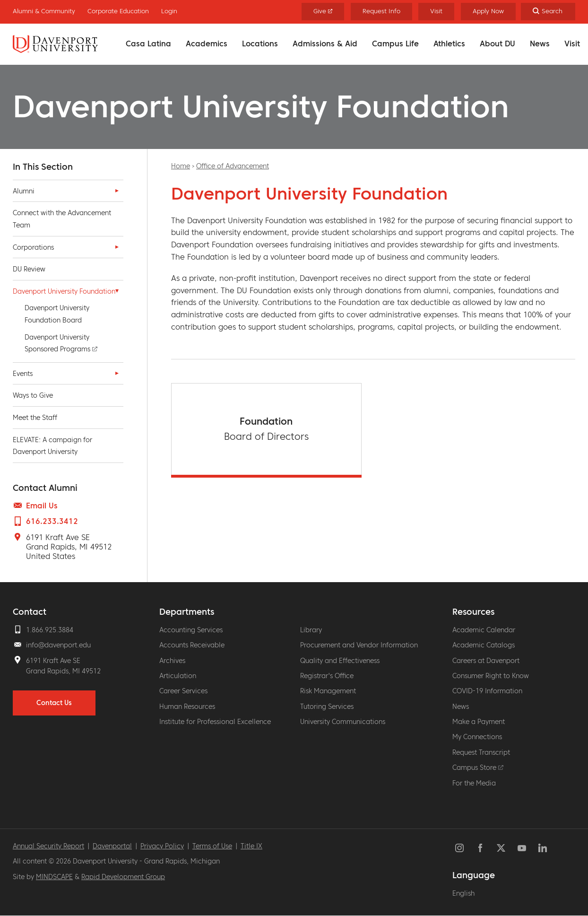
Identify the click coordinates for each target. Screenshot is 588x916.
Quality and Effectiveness (340, 661)
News (540, 44)
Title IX (251, 846)
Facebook (480, 848)
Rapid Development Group (123, 877)
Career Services (183, 691)
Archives (172, 661)
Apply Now (488, 11)
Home (181, 166)
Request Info (381, 11)
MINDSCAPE (54, 877)
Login (169, 11)
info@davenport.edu (58, 645)
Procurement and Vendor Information (359, 645)
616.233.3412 (52, 521)
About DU (497, 44)
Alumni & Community (44, 11)
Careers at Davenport (486, 661)
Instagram (459, 848)
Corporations (33, 247)
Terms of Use (212, 846)
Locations (260, 44)
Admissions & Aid (325, 44)
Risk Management (328, 691)
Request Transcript (481, 752)
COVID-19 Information (487, 691)
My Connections (477, 737)
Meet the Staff (35, 418)
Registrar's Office (327, 676)
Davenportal (112, 846)
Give (323, 11)
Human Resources (187, 707)
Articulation (178, 676)
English (463, 893)
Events (23, 374)
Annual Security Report (48, 846)
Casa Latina (148, 44)
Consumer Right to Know (491, 676)
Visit (572, 44)
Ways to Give (33, 395)
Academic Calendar (484, 630)
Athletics (449, 44)
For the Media (474, 783)
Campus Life (395, 44)
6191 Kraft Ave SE (53, 661)
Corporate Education (118, 11)
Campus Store (478, 768)
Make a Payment (479, 722)
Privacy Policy (162, 846)
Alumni (24, 191)
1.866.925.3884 (50, 630)
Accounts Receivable (192, 645)
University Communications (343, 722)
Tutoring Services (327, 707)
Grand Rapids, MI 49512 (63, 671)
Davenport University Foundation (64, 291)
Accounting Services (191, 630)
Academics (207, 44)
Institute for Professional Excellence (215, 722)
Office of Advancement (233, 166)
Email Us (42, 506)
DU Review (29, 269)
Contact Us (54, 703)
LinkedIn (543, 848)
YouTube (522, 848)
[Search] (548, 12)
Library (311, 630)
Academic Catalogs (484, 645)
